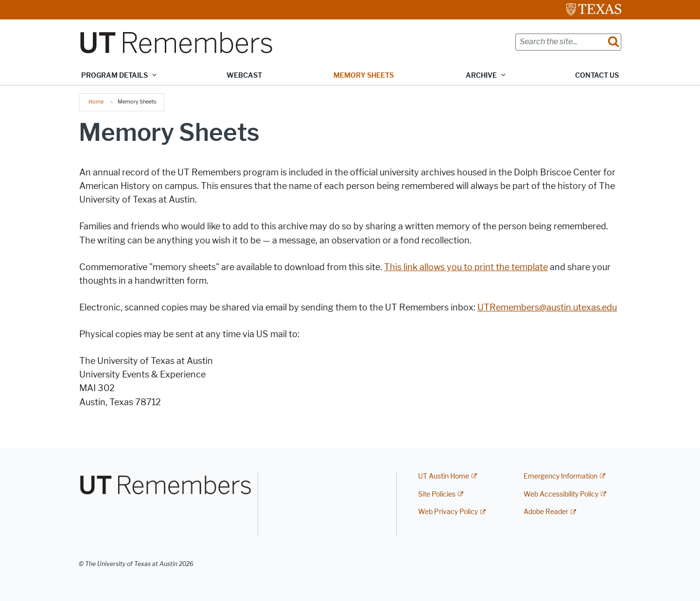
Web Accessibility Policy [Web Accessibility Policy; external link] (561, 494)
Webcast (244, 76)
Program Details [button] (114, 76)
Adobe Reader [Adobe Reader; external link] (546, 512)
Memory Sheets (364, 76)
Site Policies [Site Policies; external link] (437, 494)
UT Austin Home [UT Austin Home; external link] (444, 476)
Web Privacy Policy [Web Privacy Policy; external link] (448, 512)
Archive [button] (481, 76)
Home (96, 102)
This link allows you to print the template (466, 267)
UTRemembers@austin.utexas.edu (547, 308)
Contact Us (597, 76)
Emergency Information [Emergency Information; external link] (560, 476)
